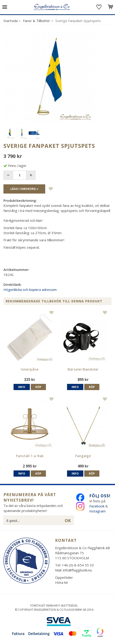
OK (68, 520)
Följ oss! (100, 496)
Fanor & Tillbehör (36, 21)
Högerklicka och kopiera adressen (30, 290)
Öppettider (64, 577)
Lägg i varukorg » (24, 189)
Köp (38, 387)
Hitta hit (62, 582)
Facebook (97, 506)
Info (22, 387)
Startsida (11, 21)
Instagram (98, 511)
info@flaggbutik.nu (77, 570)
